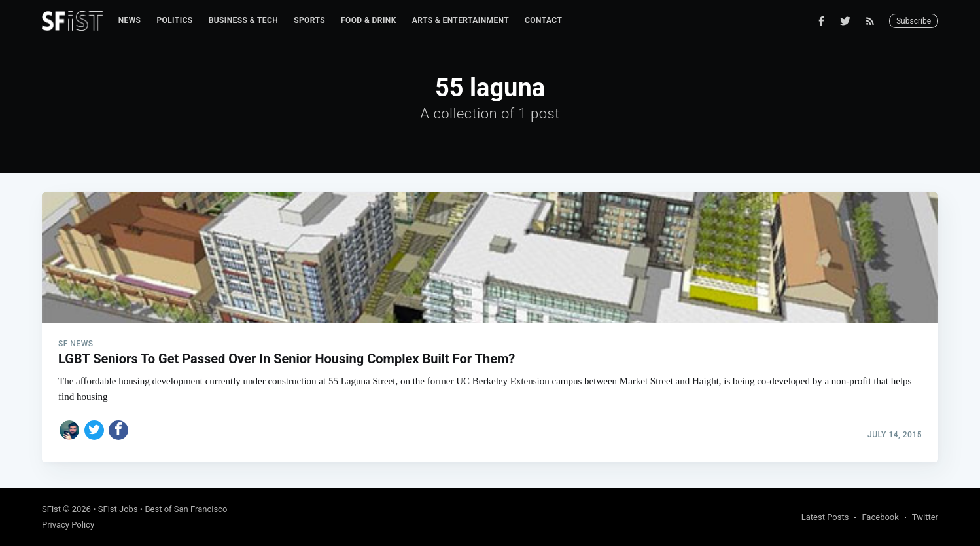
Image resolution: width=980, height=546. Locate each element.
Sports (309, 20)
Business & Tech (244, 20)
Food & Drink (369, 20)
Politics (174, 20)
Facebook (880, 517)
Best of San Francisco (186, 509)
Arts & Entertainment (461, 20)
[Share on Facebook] (118, 430)
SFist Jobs (118, 509)
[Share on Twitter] (94, 430)
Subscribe (914, 21)
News (130, 20)
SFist (51, 509)
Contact (543, 20)
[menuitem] (130, 21)
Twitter (925, 517)
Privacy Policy (68, 525)
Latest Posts (825, 517)
